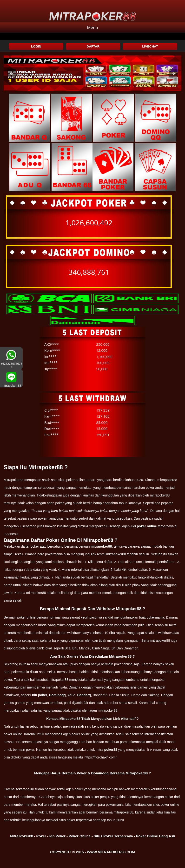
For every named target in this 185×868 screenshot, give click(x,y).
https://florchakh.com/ (101, 757)
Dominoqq (57, 695)
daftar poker (30, 546)
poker (79, 789)
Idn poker (40, 695)
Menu (92, 27)
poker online (147, 526)
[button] (12, 73)
